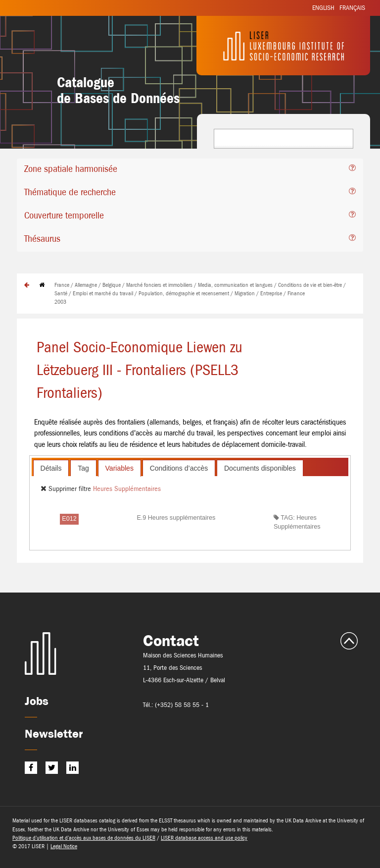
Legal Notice (64, 846)
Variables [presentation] (119, 468)
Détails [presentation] (51, 468)
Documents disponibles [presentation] (260, 468)
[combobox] (284, 139)
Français (352, 8)
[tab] (190, 170)
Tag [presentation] (83, 468)
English (323, 8)
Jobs (37, 701)
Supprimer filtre (67, 488)
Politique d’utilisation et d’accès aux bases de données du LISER (84, 838)
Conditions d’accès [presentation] (179, 468)
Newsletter (54, 733)
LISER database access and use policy (204, 838)
